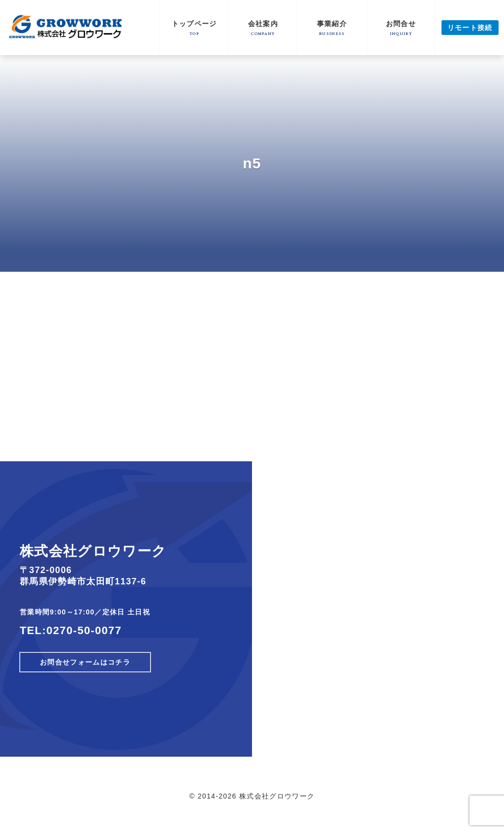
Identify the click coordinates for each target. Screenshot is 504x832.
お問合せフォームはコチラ (85, 662)
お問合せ (401, 28)
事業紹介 (332, 28)
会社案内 (263, 28)
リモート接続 (470, 28)
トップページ (194, 28)
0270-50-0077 (84, 630)
